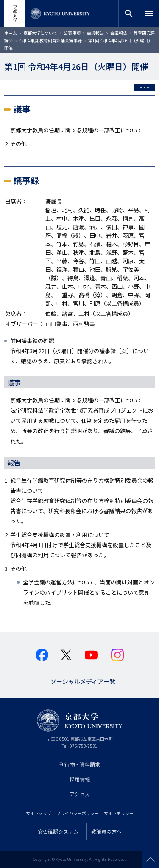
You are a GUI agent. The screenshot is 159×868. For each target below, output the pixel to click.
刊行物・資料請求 (80, 764)
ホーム (11, 33)
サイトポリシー (119, 813)
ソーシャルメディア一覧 (83, 681)
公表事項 (72, 33)
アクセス (79, 794)
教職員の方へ (106, 831)
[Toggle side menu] (145, 87)
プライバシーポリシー (78, 813)
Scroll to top (151, 860)
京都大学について (40, 33)
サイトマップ (39, 813)
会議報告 (95, 33)
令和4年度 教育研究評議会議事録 (50, 41)
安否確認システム (58, 831)
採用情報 (80, 779)
